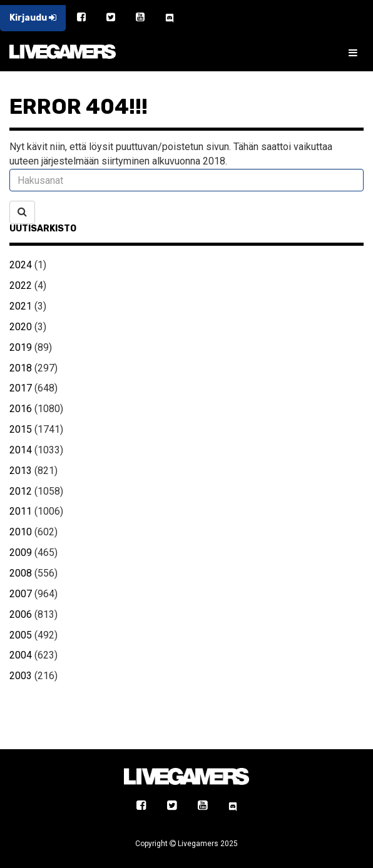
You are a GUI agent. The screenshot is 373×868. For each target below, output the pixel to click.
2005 (21, 635)
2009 (21, 553)
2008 (21, 573)
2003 (21, 676)
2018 (21, 368)
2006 (21, 614)
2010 (21, 532)
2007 (21, 594)
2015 (21, 429)
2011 (21, 511)
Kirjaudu (33, 18)
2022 (21, 285)
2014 (21, 450)
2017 (21, 388)
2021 (21, 306)
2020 (21, 327)
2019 (21, 347)
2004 (21, 655)
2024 (21, 265)
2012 (21, 491)
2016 (21, 409)
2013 (21, 471)
